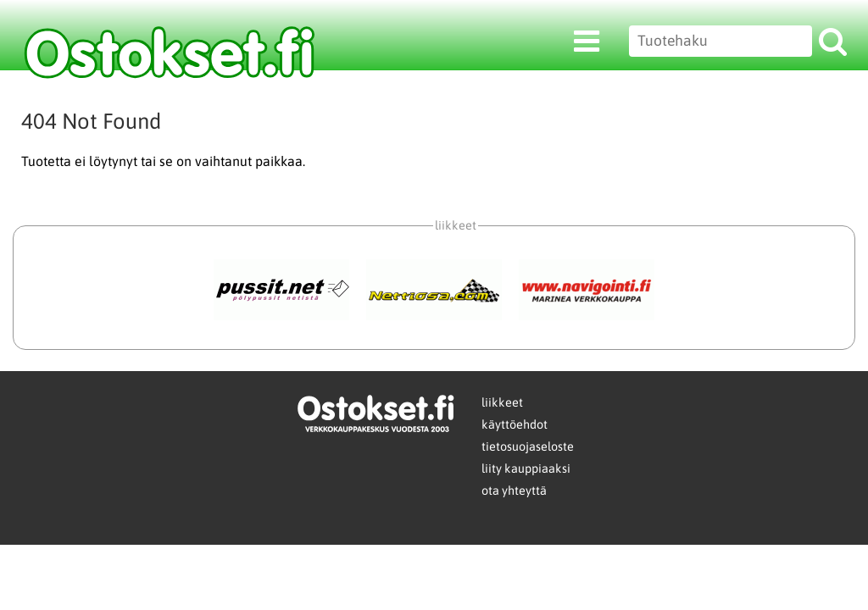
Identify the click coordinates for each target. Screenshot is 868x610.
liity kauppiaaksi (526, 469)
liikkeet (502, 402)
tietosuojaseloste (528, 446)
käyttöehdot (515, 424)
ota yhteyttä (514, 491)
